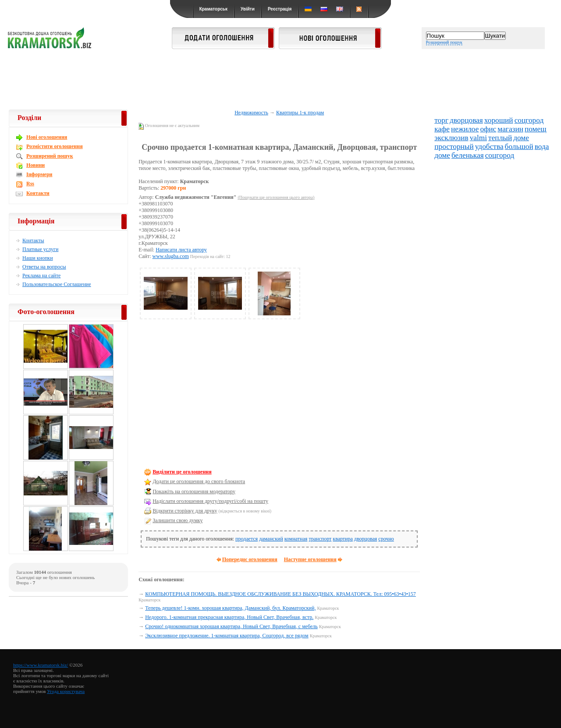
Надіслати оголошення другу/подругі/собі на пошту (210, 501)
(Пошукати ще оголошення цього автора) (276, 197)
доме (521, 138)
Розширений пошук (444, 42)
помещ (536, 129)
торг (441, 120)
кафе (442, 129)
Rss (30, 184)
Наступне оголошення (310, 559)
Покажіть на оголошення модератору (194, 491)
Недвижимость (251, 113)
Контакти (38, 193)
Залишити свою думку (178, 520)
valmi (478, 138)
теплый (500, 138)
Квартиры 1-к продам (300, 113)
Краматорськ (213, 9)
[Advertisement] (280, 80)
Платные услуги (40, 249)
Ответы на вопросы (44, 267)
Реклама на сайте (41, 276)
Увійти (248, 9)
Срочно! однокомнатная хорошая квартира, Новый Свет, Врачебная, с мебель (231, 626)
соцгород (529, 120)
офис (488, 129)
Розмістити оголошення (55, 146)
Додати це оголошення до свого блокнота (199, 481)
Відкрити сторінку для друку (185, 511)
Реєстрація (280, 9)
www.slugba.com (171, 256)
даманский (271, 539)
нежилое (465, 129)
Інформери (39, 174)
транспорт (320, 539)
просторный (454, 147)
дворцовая (366, 539)
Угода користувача (66, 691)
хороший (499, 120)
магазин (510, 129)
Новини (36, 165)
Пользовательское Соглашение (57, 284)
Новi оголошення (47, 137)
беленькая (468, 155)
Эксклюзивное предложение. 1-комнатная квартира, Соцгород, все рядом (227, 636)
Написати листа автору (181, 250)
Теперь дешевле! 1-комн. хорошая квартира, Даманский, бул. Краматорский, (230, 608)
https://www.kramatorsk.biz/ (41, 665)
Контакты (33, 240)
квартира (343, 539)
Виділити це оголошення (182, 472)
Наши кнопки (38, 258)
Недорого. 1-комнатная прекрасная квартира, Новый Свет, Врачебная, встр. (229, 617)
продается (247, 539)
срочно (386, 539)
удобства (489, 147)
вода (542, 147)
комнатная (296, 539)
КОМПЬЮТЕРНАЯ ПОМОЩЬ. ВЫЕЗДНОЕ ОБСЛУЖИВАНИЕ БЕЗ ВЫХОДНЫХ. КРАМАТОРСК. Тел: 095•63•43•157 (280, 594)
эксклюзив (451, 138)
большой (519, 147)
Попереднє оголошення (250, 559)
